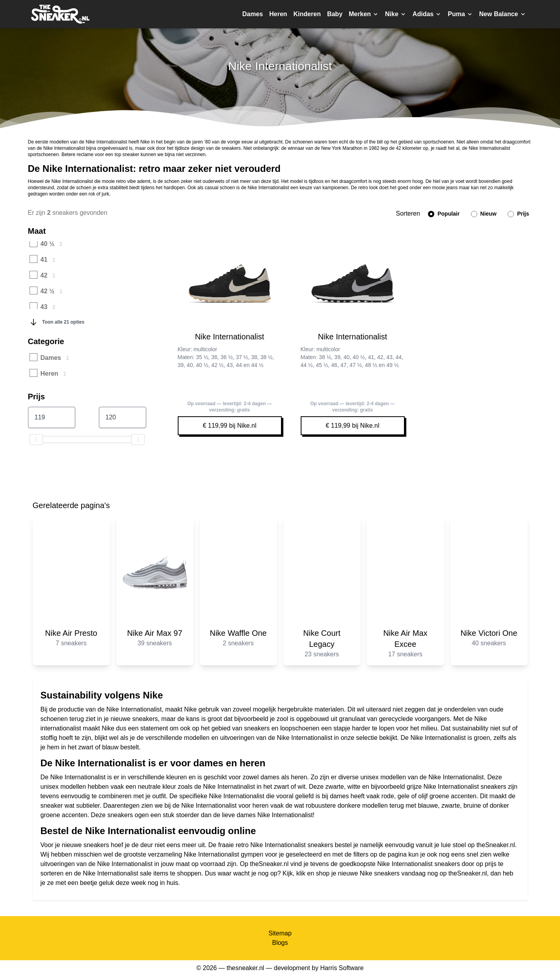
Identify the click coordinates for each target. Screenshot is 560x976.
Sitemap (280, 933)
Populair (444, 214)
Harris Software (342, 968)
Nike (108, 728)
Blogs (280, 943)
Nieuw (484, 214)
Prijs (518, 214)
